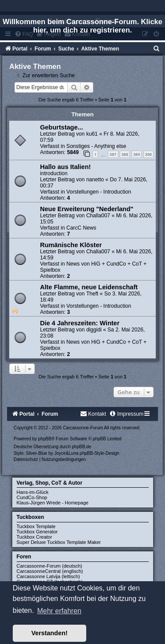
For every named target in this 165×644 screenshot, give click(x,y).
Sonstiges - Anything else (96, 146)
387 (113, 154)
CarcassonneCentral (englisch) (50, 571)
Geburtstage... (62, 127)
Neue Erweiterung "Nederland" (87, 209)
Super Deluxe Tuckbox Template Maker (59, 542)
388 (125, 154)
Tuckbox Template (36, 526)
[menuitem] (157, 49)
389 (137, 154)
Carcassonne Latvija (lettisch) (48, 576)
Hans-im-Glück (33, 492)
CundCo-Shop (32, 497)
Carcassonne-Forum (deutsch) (49, 566)
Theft (92, 294)
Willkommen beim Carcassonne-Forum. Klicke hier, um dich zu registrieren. (82, 26)
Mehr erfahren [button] (59, 611)
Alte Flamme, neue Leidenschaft (89, 287)
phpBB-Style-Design (99, 453)
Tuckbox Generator (37, 532)
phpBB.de (81, 447)
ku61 (92, 134)
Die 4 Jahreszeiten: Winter (80, 323)
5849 (73, 152)
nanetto (95, 180)
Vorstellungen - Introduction (99, 192)
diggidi (94, 330)
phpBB (45, 439)
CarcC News (81, 228)
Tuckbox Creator (35, 537)
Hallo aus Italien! (65, 167)
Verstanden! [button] (49, 633)
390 (148, 154)
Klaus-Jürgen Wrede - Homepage (53, 503)
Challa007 (98, 216)
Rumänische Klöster (71, 245)
